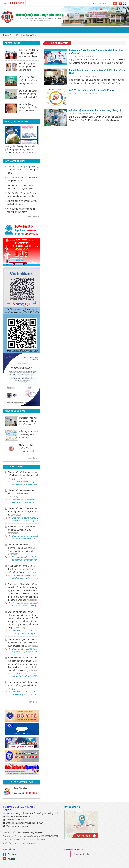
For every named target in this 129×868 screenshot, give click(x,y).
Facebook (12, 854)
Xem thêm (33, 216)
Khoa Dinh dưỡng (28, 35)
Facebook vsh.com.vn (86, 854)
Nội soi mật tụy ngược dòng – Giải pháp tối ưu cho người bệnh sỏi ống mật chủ (28, 111)
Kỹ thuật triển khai (14, 161)
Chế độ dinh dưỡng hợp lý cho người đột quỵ (91, 90)
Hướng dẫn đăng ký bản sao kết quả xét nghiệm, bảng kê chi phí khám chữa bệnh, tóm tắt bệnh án (20, 149)
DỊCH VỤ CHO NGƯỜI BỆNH (16, 122)
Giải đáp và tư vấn (14, 467)
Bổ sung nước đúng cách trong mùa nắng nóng (28, 435)
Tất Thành (31, 843)
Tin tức (16, 35)
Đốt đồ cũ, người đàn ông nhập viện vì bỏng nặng (28, 67)
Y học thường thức (14, 411)
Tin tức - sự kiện (13, 43)
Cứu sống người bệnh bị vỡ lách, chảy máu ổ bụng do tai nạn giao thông (22, 170)
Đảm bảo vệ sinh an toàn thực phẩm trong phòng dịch (96, 110)
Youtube (11, 859)
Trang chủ (7, 35)
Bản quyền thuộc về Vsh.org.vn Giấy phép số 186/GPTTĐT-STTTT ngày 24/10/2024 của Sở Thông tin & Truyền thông (32, 838)
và (18, 843)
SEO (22, 843)
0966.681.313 (17, 3)
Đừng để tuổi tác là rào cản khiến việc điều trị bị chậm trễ (28, 94)
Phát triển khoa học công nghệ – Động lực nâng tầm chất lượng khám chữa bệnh (28, 424)
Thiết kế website (10, 843)
